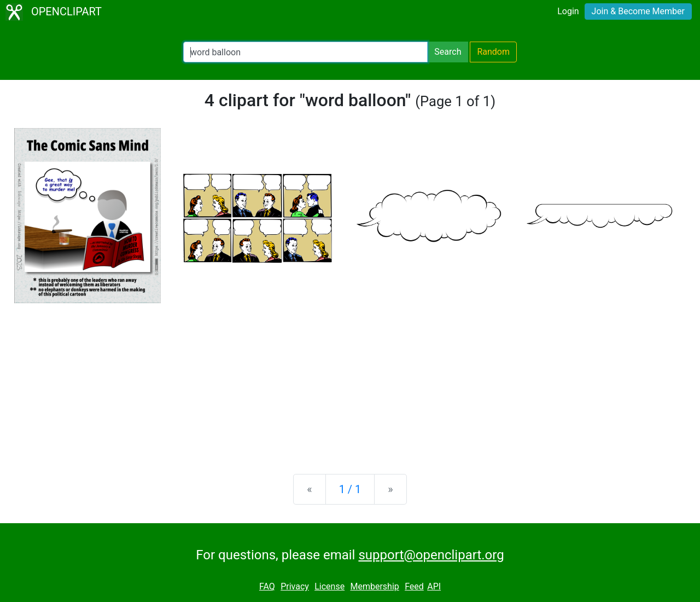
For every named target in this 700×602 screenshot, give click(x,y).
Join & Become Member (638, 11)
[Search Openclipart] (305, 52)
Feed (414, 586)
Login (568, 11)
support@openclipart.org (431, 555)
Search (448, 52)
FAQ (267, 586)
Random (493, 52)
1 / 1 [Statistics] (350, 489)
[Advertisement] (350, 380)
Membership (374, 586)
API (434, 586)
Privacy (295, 586)
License (329, 586)
